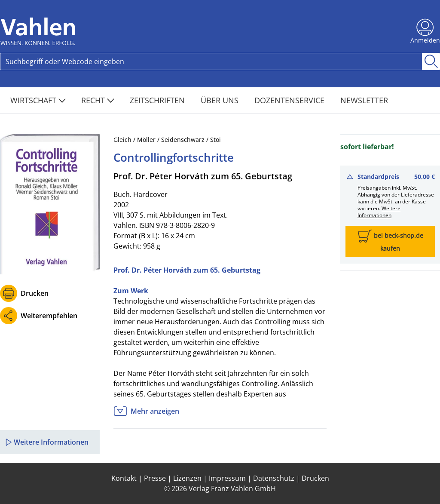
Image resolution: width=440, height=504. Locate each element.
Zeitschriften (158, 100)
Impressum (227, 478)
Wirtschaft (38, 100)
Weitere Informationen (379, 212)
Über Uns (221, 100)
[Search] (211, 61)
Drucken (35, 293)
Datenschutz (274, 478)
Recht (98, 100)
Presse (155, 478)
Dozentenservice (290, 100)
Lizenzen (187, 478)
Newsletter (364, 100)
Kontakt (124, 478)
